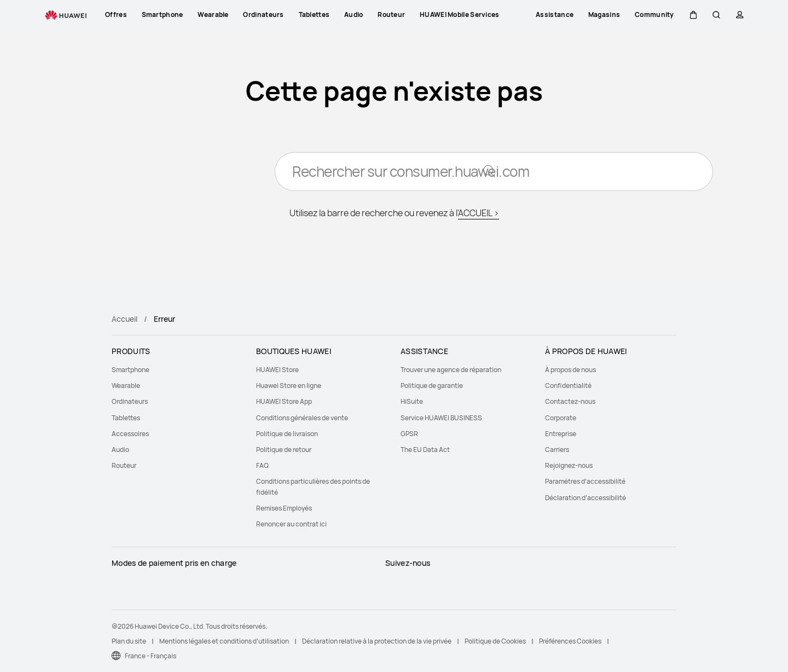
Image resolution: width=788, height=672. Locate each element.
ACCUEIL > (479, 213)
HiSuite (412, 401)
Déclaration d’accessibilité (586, 498)
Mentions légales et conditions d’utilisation (224, 641)
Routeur (124, 465)
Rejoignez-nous (569, 465)
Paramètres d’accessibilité (585, 481)
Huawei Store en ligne (289, 386)
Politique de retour (284, 450)
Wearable (126, 386)
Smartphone (131, 370)
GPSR (409, 434)
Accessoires (130, 434)
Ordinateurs (130, 401)
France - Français (150, 656)
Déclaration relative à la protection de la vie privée (377, 641)
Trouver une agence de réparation (451, 370)
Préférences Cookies (570, 641)
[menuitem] (177, 370)
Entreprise (561, 434)
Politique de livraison (287, 434)
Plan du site (129, 641)
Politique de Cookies (495, 641)
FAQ (262, 465)
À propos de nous (570, 370)
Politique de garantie (432, 386)
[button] (693, 15)
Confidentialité (568, 386)
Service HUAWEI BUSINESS (441, 418)
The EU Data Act (425, 450)
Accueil (124, 319)
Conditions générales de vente (302, 418)
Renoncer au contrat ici (291, 524)
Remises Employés (284, 508)
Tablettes (126, 418)
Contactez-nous (570, 401)
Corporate (561, 418)
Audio (120, 450)
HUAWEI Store (277, 370)
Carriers (557, 450)
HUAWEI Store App (284, 401)
